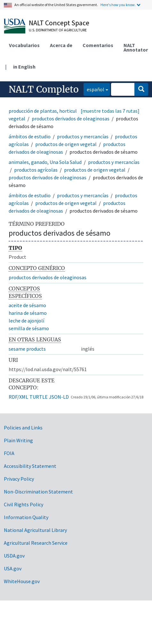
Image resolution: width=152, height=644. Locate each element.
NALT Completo (44, 89)
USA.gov (13, 568)
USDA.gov (14, 556)
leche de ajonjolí (26, 321)
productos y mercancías (83, 136)
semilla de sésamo (29, 328)
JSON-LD (59, 397)
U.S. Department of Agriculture (58, 30)
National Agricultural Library (35, 530)
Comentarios (98, 45)
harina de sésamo (28, 313)
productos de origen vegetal (66, 144)
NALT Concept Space (59, 23)
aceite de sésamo (27, 305)
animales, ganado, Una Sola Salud (45, 162)
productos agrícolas (36, 170)
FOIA (9, 453)
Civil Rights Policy (24, 504)
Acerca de (61, 45)
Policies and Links (23, 428)
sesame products (27, 349)
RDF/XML (18, 397)
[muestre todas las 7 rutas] (110, 111)
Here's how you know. (118, 5)
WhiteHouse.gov (22, 581)
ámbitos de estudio (30, 136)
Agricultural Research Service (36, 543)
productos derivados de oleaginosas (71, 118)
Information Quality (26, 517)
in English (24, 67)
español (94, 89)
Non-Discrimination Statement (38, 492)
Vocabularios (24, 45)
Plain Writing (18, 440)
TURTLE (39, 397)
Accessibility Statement (30, 466)
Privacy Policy (19, 479)
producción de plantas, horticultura (47, 111)
